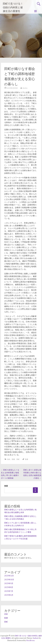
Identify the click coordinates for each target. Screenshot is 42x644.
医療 (13, 459)
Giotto (25, 88)
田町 (18, 459)
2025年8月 (9, 587)
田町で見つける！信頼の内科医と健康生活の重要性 (13, 7)
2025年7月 (9, 591)
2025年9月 (9, 583)
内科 (9, 459)
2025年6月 (9, 595)
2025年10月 (9, 580)
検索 (6, 486)
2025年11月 (9, 576)
